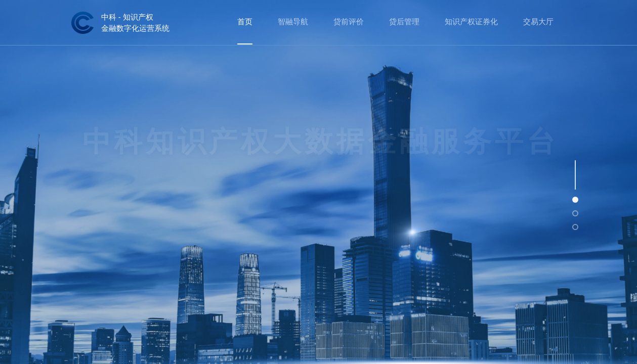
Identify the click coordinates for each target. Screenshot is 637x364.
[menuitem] (245, 22)
